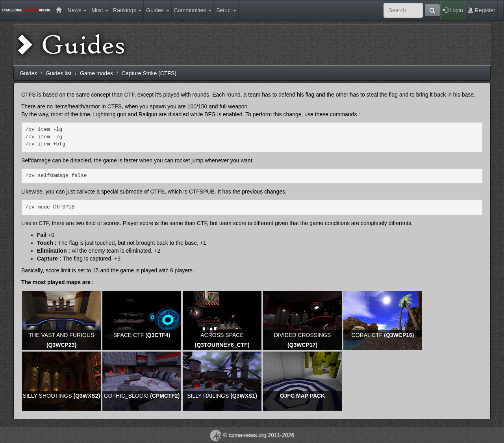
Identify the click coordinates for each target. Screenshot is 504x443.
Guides (157, 10)
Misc (100, 10)
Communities (193, 10)
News (77, 10)
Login (453, 10)
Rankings (127, 10)
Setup (226, 10)
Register (482, 10)
